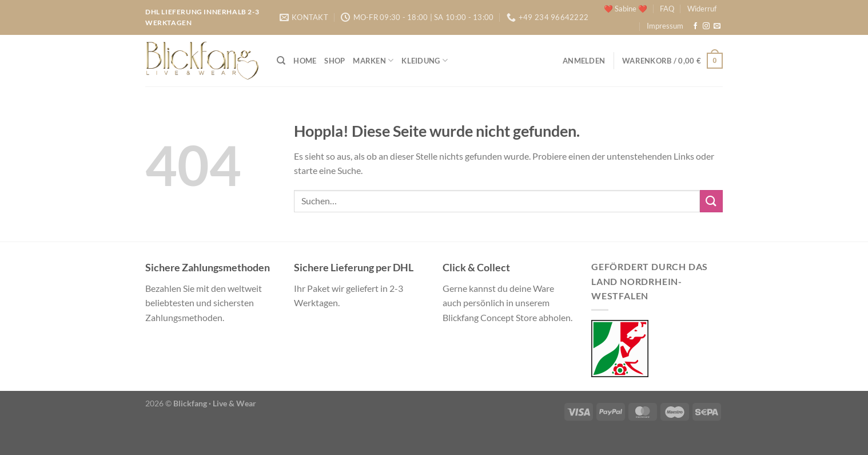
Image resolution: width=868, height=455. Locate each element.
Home (305, 61)
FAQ (667, 9)
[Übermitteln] (711, 201)
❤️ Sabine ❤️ (626, 9)
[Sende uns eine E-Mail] (717, 26)
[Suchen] (281, 61)
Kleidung (425, 60)
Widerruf (702, 9)
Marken (373, 60)
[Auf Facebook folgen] (695, 26)
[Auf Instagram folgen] (706, 26)
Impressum (665, 26)
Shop (335, 61)
